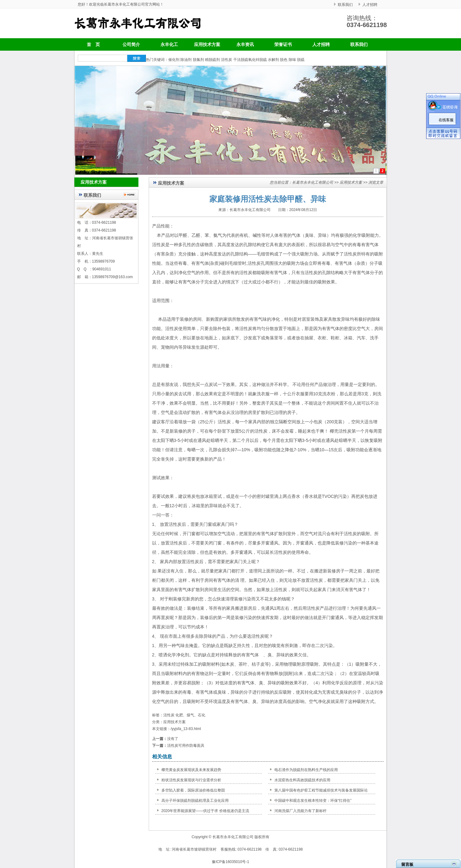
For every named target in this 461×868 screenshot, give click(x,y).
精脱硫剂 (212, 60)
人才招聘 (370, 5)
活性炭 (226, 60)
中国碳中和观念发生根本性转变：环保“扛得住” (313, 801)
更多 (131, 195)
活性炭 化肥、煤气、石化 (184, 715)
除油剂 (186, 60)
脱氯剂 (198, 60)
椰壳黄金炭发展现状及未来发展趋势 (191, 770)
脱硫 (301, 60)
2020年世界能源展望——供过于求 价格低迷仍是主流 (205, 811)
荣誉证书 (283, 44)
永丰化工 (169, 44)
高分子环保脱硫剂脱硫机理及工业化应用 (195, 801)
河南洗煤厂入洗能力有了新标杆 (300, 811)
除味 (292, 60)
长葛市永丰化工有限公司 (313, 182)
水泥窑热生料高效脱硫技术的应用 (302, 780)
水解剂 (273, 60)
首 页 (93, 44)
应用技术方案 (207, 44)
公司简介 (131, 44)
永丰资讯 (245, 44)
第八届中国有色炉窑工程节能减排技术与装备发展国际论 (321, 790)
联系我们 (345, 5)
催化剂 (174, 60)
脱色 (284, 60)
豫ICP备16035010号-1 (230, 862)
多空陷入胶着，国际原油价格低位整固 (193, 790)
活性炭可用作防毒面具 (186, 746)
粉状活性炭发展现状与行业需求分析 (191, 780)
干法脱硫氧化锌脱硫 (250, 60)
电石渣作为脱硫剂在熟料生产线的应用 (306, 770)
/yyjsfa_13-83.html (186, 729)
